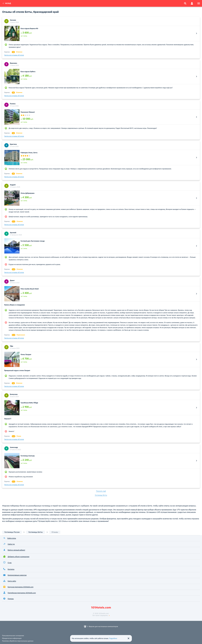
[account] (192, 3)
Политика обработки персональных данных (18, 641)
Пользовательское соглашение (13, 636)
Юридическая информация (12, 638)
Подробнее (113, 638)
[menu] (199, 3)
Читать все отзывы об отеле (14, 55)
